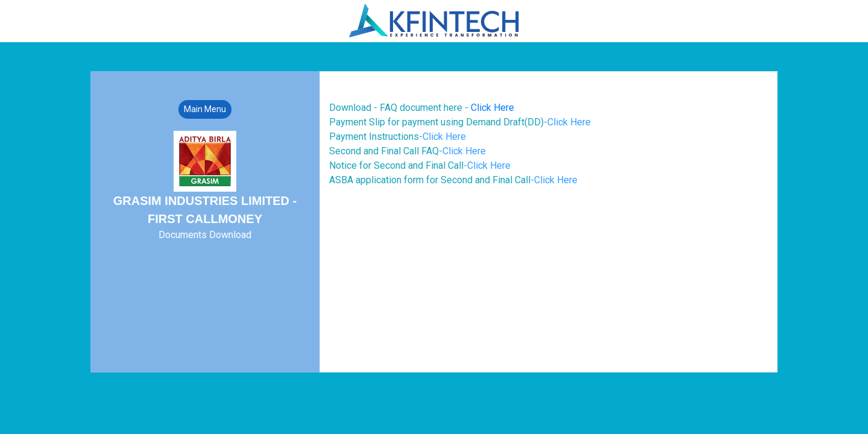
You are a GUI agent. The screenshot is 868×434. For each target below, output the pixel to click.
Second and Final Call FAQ (407, 151)
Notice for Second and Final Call (420, 165)
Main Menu (205, 109)
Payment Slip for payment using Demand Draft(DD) (460, 122)
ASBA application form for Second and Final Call (453, 180)
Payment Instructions (398, 137)
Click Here (492, 108)
